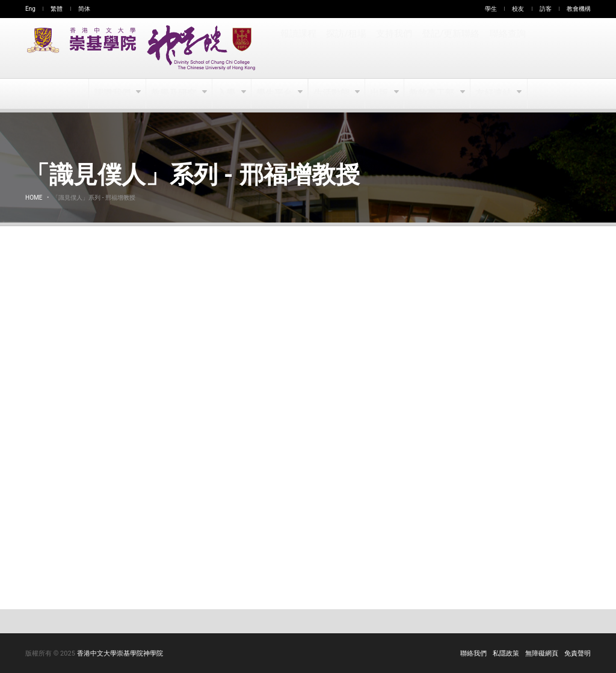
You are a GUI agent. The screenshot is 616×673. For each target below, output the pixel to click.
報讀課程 (298, 48)
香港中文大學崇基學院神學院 (120, 653)
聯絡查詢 (505, 48)
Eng (30, 9)
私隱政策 (506, 653)
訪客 (546, 9)
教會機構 (579, 9)
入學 (227, 94)
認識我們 (113, 94)
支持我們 (393, 48)
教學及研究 (175, 94)
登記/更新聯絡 (449, 48)
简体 (84, 9)
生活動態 (332, 94)
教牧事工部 (433, 94)
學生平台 (275, 94)
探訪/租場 (346, 48)
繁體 (57, 9)
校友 (518, 9)
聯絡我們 (473, 653)
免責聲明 (577, 653)
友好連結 (494, 94)
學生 (491, 9)
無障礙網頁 (542, 653)
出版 (380, 94)
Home (34, 198)
